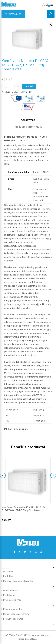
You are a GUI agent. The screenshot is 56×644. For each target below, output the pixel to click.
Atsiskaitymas (10, 590)
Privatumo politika (12, 609)
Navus (34, 639)
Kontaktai (8, 576)
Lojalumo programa (13, 619)
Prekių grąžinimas (12, 600)
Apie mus (8, 571)
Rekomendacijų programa (16, 614)
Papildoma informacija (28, 127)
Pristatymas (9, 595)
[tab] (28, 120)
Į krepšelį (29, 86)
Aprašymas (28, 120)
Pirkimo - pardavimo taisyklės (18, 581)
